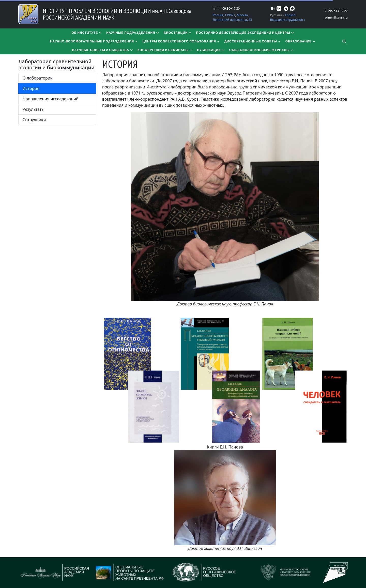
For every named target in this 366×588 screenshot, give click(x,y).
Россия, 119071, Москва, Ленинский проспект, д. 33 (232, 17)
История (31, 88)
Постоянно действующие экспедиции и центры (245, 33)
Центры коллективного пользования (181, 41)
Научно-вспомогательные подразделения (94, 41)
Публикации (211, 50)
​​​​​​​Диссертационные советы (253, 41)
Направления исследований (51, 99)
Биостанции (178, 33)
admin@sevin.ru (336, 17)
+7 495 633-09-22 (335, 11)
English (290, 15)
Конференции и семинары (165, 50)
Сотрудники (34, 120)
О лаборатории (38, 78)
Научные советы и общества (103, 50)
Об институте (87, 33)
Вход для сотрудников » (288, 20)
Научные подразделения (133, 33)
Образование (301, 41)
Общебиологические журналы (262, 50)
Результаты (34, 109)
